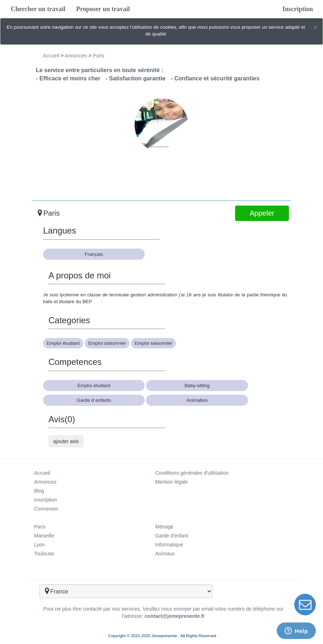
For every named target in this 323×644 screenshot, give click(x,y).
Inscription (298, 9)
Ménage (165, 527)
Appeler (262, 213)
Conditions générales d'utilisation (192, 473)
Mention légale (172, 482)
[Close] (315, 27)
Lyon (39, 545)
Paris (99, 56)
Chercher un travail (38, 9)
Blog (39, 491)
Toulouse (44, 554)
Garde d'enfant (172, 536)
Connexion (46, 509)
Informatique (169, 545)
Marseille (44, 536)
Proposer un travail (103, 9)
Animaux (165, 554)
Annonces (76, 56)
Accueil (51, 56)
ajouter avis (66, 441)
